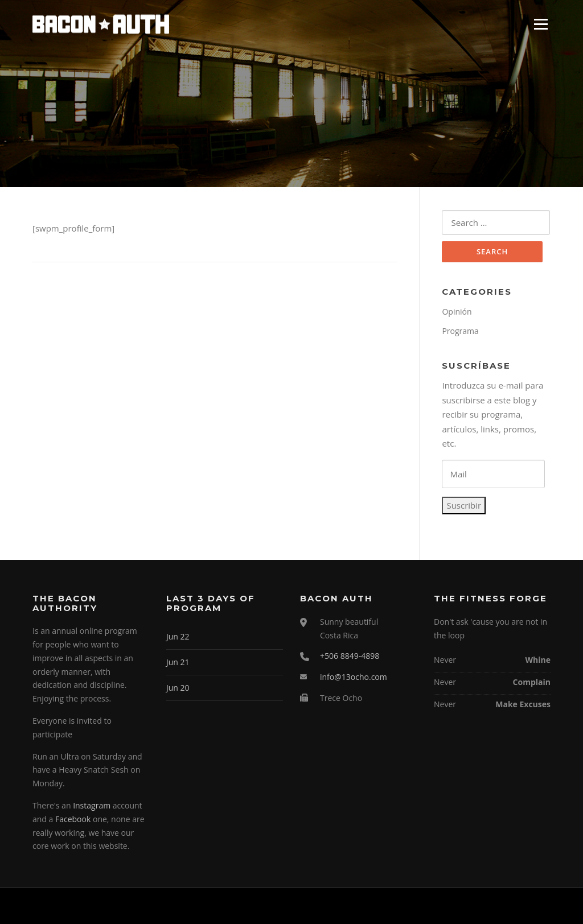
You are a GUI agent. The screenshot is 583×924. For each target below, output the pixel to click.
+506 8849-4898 (350, 656)
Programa (460, 331)
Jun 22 (178, 636)
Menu (541, 24)
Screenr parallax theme (452, 906)
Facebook (73, 819)
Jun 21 (178, 662)
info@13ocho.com (354, 677)
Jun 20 (178, 688)
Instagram (92, 805)
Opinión (457, 312)
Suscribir (464, 505)
